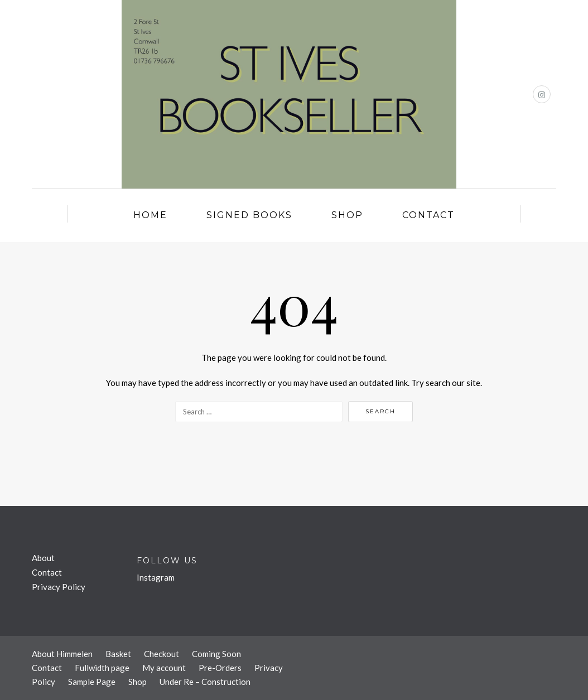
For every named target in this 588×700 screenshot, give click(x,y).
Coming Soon (216, 654)
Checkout (162, 654)
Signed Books (249, 215)
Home (150, 215)
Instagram (156, 577)
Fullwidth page (102, 668)
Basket (118, 654)
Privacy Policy (59, 587)
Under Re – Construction (205, 682)
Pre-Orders (220, 668)
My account (164, 668)
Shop (347, 215)
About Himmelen (62, 654)
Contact (428, 215)
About (43, 558)
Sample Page (92, 682)
